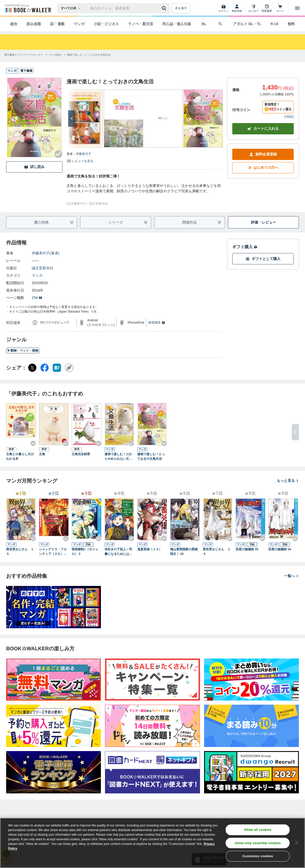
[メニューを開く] (297, 8)
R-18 (274, 24)
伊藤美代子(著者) (45, 253)
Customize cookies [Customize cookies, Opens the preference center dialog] (258, 856)
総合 (14, 24)
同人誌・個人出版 (177, 24)
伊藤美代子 (83, 154)
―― (35, 261)
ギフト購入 (245, 247)
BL (204, 24)
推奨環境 (157, 323)
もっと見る (288, 481)
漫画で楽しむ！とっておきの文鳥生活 (151, 456)
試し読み (34, 167)
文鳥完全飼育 (81, 454)
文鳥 (42, 454)
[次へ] (72, 118)
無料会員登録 (263, 154)
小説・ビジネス (106, 24)
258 (37, 298)
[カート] (280, 8)
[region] (152, 843)
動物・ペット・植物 (23, 351)
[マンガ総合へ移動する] (55, 55)
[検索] (165, 8)
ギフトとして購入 (263, 259)
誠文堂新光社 (43, 268)
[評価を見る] (80, 161)
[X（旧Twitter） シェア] (32, 368)
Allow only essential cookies (258, 843)
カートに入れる (263, 129)
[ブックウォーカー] (28, 8)
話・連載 (57, 24)
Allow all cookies (258, 830)
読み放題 (34, 24)
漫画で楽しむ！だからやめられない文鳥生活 (118, 457)
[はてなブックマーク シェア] (57, 368)
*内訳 (289, 117)
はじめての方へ (263, 168)
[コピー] (69, 368)
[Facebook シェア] (45, 368)
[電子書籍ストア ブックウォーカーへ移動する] (24, 55)
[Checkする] (58, 154)
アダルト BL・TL (247, 24)
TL (220, 24)
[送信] (165, 8)
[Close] (297, 843)
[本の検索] (72, 8)
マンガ (79, 24)
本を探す (181, 8)
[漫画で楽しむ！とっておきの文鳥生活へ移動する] (89, 55)
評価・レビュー (264, 222)
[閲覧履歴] (267, 8)
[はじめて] (254, 8)
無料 (291, 24)
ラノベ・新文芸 (141, 24)
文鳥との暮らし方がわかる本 (20, 456)
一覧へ (291, 576)
